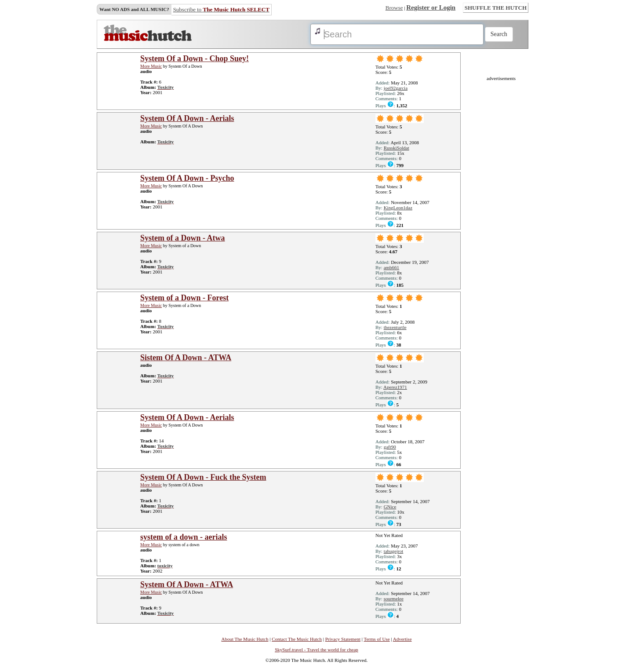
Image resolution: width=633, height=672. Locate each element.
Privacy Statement (343, 639)
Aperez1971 (395, 387)
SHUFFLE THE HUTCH (496, 8)
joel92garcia (396, 88)
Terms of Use (377, 639)
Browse (394, 8)
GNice (390, 507)
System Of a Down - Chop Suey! (195, 58)
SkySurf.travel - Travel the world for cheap (316, 650)
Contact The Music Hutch (297, 639)
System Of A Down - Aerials (187, 118)
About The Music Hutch (245, 639)
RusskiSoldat (397, 148)
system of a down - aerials (184, 537)
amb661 (391, 267)
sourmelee (394, 599)
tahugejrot (394, 551)
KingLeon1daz (398, 208)
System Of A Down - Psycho (187, 178)
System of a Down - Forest (184, 298)
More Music (151, 66)
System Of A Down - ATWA (187, 584)
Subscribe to (221, 9)
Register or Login (431, 7)
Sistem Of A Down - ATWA (186, 358)
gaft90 (390, 447)
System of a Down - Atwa (183, 238)
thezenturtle (395, 327)
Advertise (402, 639)
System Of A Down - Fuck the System (203, 477)
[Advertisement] (501, 213)
